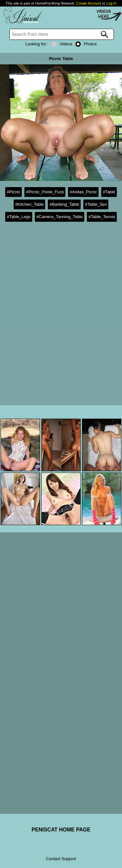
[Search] (62, 34)
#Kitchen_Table (30, 204)
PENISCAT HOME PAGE (61, 830)
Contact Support (61, 859)
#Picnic (14, 192)
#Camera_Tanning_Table (60, 217)
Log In (111, 3)
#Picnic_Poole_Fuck (45, 192)
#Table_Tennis (102, 217)
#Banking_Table (64, 204)
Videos (62, 44)
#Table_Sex (96, 204)
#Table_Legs (19, 217)
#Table (109, 192)
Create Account (89, 3)
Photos (86, 44)
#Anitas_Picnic (83, 192)
